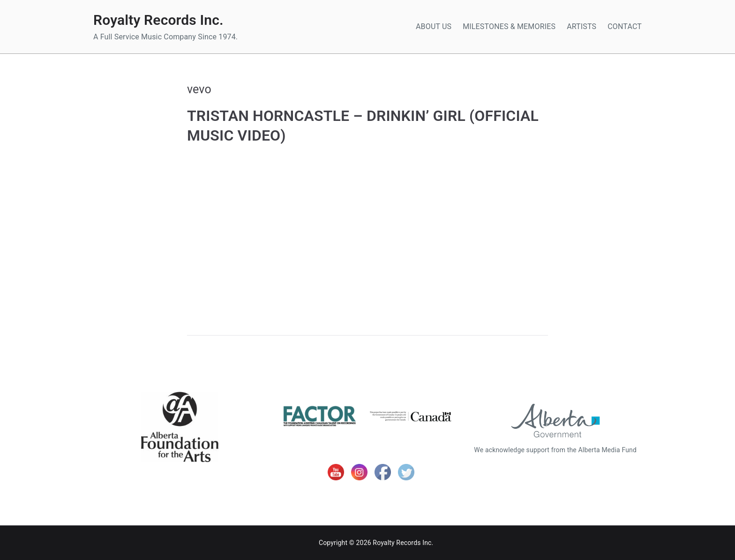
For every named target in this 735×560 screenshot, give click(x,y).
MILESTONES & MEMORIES (509, 26)
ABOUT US (434, 26)
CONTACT (625, 26)
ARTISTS (581, 26)
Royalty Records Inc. (158, 20)
